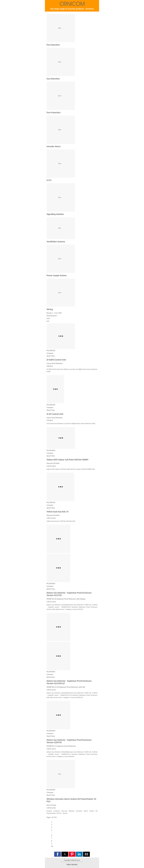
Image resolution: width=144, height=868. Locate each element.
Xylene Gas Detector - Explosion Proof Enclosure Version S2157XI (69, 594)
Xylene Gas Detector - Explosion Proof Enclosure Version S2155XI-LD (69, 682)
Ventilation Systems (56, 242)
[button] (58, 854)
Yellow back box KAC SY (58, 512)
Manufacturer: (52, 316)
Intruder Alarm (54, 146)
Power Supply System (57, 275)
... (52, 833)
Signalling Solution (55, 214)
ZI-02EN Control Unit (56, 360)
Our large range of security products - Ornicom (72, 9)
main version (72, 864)
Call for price (51, 466)
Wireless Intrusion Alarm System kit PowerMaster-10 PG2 (71, 800)
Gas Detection (53, 79)
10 (52, 846)
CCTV (49, 180)
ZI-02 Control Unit (55, 414)
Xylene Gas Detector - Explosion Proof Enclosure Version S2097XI (69, 741)
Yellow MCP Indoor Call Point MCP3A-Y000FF (68, 460)
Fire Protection (54, 112)
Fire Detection (53, 45)
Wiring (50, 309)
